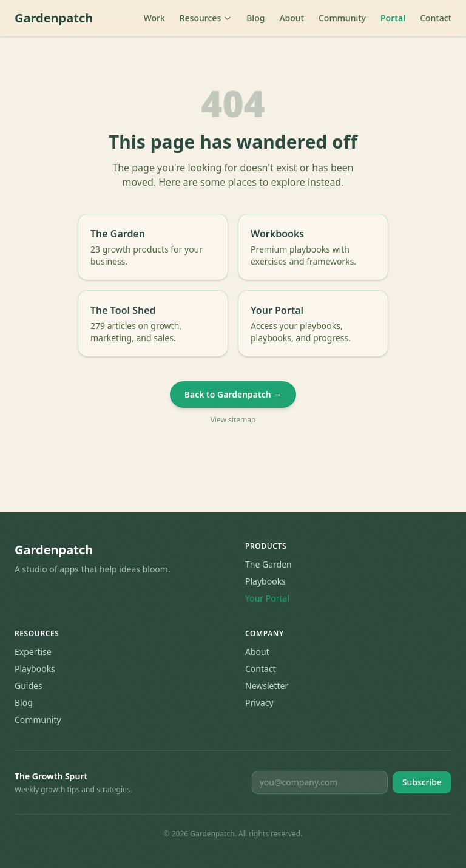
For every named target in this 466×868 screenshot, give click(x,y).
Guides (29, 686)
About (292, 18)
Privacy (259, 703)
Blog (255, 18)
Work (154, 18)
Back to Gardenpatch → (233, 394)
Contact (436, 18)
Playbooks (265, 581)
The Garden (268, 564)
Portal (393, 18)
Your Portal (267, 598)
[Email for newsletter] (320, 782)
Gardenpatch (54, 18)
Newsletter (267, 686)
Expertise (33, 652)
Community (342, 18)
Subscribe (422, 782)
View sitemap (233, 420)
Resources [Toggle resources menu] (206, 18)
